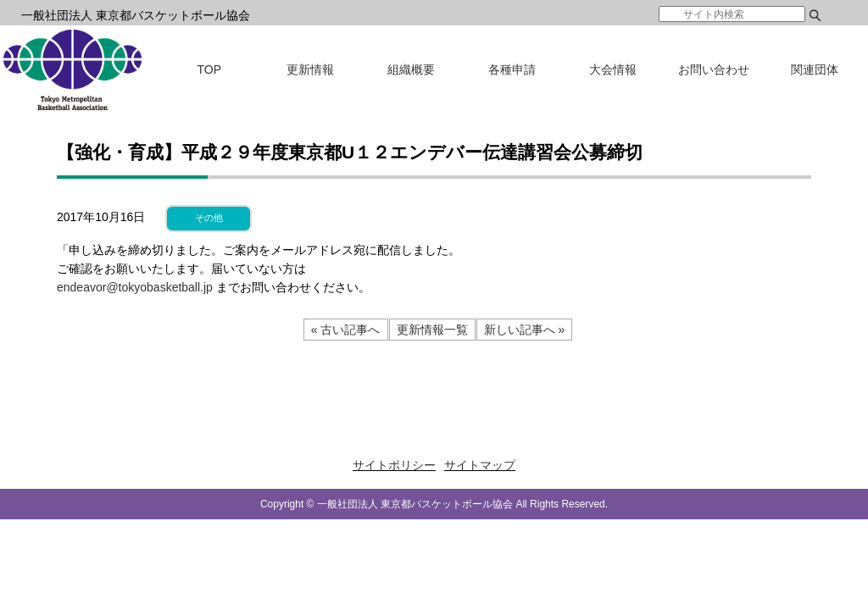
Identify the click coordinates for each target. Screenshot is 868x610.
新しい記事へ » (525, 330)
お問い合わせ (714, 69)
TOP (210, 69)
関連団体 (815, 69)
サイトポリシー (394, 465)
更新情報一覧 (432, 330)
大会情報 (613, 69)
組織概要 (411, 69)
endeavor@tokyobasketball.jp (135, 287)
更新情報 (310, 69)
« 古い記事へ (346, 330)
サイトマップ (480, 465)
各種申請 (512, 69)
